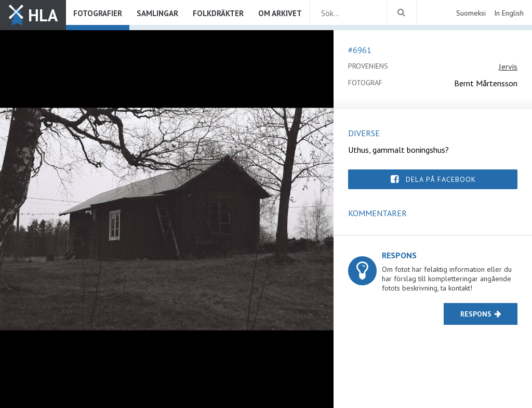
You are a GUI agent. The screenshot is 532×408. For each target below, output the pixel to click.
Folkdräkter (218, 13)
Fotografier (98, 13)
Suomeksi (471, 13)
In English (509, 13)
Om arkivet (280, 13)
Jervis (508, 67)
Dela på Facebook (441, 179)
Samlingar (157, 13)
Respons (476, 314)
